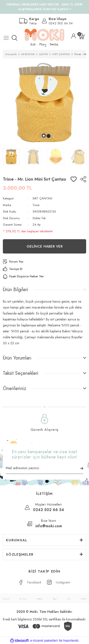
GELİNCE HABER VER (45, 246)
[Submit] (82, 468)
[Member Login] (74, 36)
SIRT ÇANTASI (42, 198)
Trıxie (36, 205)
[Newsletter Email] (44, 470)
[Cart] (82, 36)
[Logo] (44, 38)
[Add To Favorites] (74, 179)
